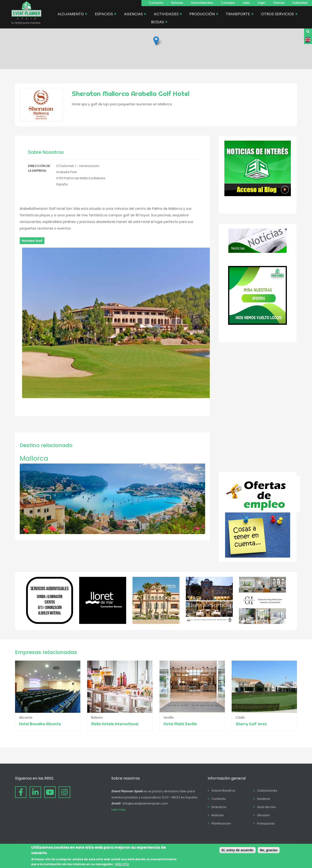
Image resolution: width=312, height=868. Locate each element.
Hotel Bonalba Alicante (40, 724)
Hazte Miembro (202, 3)
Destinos (264, 799)
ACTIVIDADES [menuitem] (166, 15)
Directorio (219, 807)
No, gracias (269, 850)
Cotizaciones (267, 791)
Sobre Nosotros (223, 791)
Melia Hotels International (115, 724)
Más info (122, 864)
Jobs (246, 3)
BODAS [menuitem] (158, 23)
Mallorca (34, 458)
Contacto (156, 3)
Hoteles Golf (32, 241)
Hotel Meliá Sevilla (180, 724)
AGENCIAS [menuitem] (134, 15)
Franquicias (266, 823)
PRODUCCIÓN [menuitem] (202, 15)
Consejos (228, 3)
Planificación (221, 823)
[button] (156, 41)
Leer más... (119, 810)
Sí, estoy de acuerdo (238, 850)
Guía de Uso (266, 807)
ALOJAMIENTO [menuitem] (71, 15)
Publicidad (300, 3)
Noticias (177, 3)
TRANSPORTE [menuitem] (238, 15)
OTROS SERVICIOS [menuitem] (278, 15)
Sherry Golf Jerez (251, 724)
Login (261, 3)
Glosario (263, 815)
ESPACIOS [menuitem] (104, 15)
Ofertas (279, 3)
